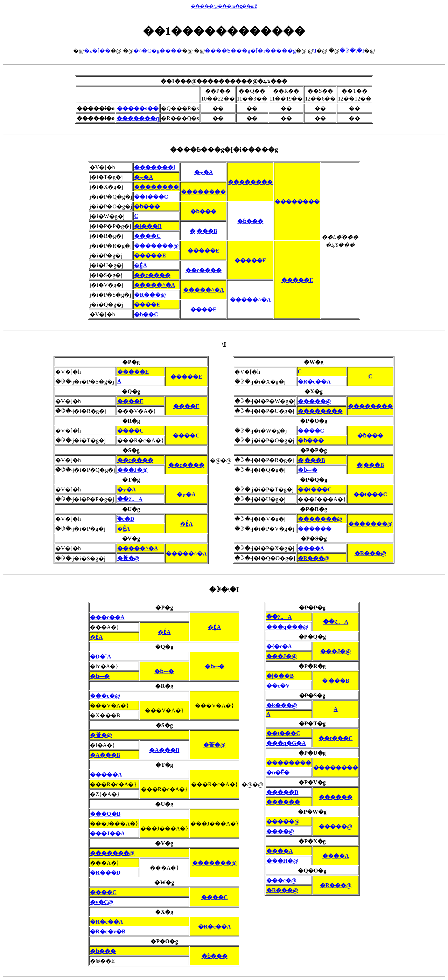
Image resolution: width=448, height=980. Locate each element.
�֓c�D (126, 519)
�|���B (148, 226)
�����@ (314, 401)
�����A (106, 775)
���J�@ (132, 470)
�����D (282, 792)
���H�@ (282, 861)
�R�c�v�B (108, 931)
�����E (204, 251)
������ (315, 529)
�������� (250, 182)
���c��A (107, 617)
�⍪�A (204, 172)
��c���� (204, 270)
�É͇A (141, 265)
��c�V (278, 686)
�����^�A (155, 285)
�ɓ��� (147, 206)
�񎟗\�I (315, 51)
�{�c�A (279, 646)
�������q (138, 118)
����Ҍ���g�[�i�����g (250, 51)
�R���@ (150, 295)
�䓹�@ (128, 558)
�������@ (156, 246)
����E (147, 305)
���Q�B (105, 814)
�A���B (164, 750)
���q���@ (287, 627)
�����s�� (138, 108)
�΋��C (136, 216)
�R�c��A (314, 382)
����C (147, 236)
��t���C (151, 197)
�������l (154, 167)
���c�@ (105, 696)
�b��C (146, 314)
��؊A (130, 499)
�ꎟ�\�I (352, 51)
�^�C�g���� (157, 51)
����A (311, 548)
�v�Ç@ (101, 902)
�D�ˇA (100, 657)
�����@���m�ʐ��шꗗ (224, 6)
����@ (280, 831)
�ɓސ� (308, 470)
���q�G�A (286, 743)
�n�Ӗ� (278, 772)
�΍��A (119, 381)
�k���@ (282, 705)
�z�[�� (97, 51)
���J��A (107, 833)
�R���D (105, 873)
